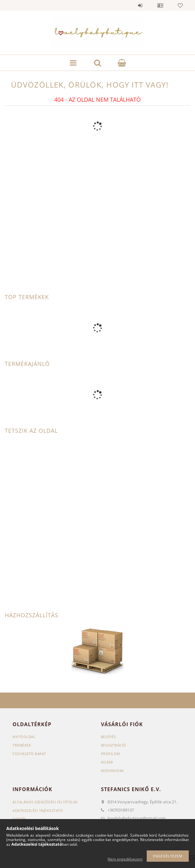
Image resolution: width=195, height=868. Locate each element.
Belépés (140, 5)
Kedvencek (180, 5)
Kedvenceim (112, 771)
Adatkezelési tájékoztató (38, 810)
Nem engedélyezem (125, 859)
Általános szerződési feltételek (45, 802)
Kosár (107, 762)
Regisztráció (114, 745)
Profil (160, 5)
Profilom (111, 754)
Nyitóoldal (24, 737)
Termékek (22, 745)
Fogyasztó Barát (29, 754)
